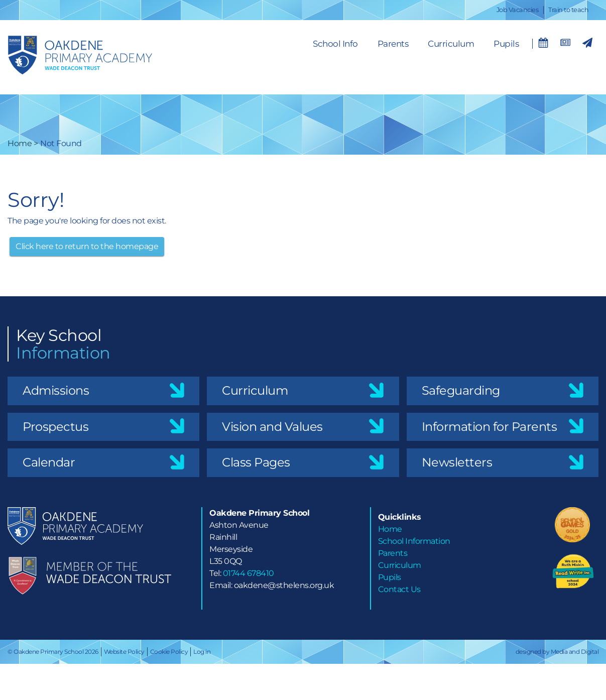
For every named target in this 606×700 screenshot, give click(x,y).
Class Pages (256, 462)
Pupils (506, 44)
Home (20, 143)
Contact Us (399, 589)
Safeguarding (461, 390)
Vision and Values (272, 427)
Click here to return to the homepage (87, 246)
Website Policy (124, 652)
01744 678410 (249, 573)
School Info (335, 44)
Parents (393, 44)
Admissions (56, 390)
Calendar (49, 462)
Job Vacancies (518, 10)
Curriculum (451, 44)
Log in (202, 652)
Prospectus (55, 427)
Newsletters (457, 462)
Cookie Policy (169, 652)
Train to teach (568, 10)
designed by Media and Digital (557, 652)
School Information (414, 541)
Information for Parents (490, 427)
